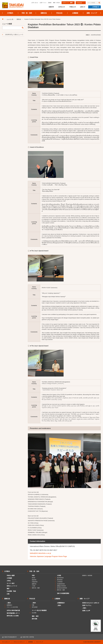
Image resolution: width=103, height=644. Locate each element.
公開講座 (75, 13)
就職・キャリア (92, 13)
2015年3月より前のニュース (14, 35)
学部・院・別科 (27, 13)
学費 (33, 605)
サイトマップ (40, 642)
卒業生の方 (73, 7)
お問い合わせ (35, 3)
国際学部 (34, 584)
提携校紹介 (10, 605)
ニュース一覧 (10, 19)
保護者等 (51, 7)
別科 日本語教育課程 (63, 593)
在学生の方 (62, 7)
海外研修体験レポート (13, 613)
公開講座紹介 (61, 603)
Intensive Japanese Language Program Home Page (48, 556)
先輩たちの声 (86, 611)
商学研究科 (60, 580)
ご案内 (9, 603)
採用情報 (30, 642)
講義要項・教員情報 (87, 575)
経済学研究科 (60, 578)
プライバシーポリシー (19, 642)
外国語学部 (35, 582)
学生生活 (59, 13)
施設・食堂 (35, 616)
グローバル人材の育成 (12, 607)
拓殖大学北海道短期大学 (11, 637)
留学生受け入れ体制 (13, 616)
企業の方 (83, 7)
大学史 (9, 581)
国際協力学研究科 (61, 586)
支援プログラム (87, 605)
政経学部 (34, 580)
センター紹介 (11, 583)
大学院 (59, 575)
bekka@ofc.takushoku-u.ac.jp (40, 553)
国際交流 (44, 13)
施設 (8, 589)
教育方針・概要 (36, 588)
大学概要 (9, 578)
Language (79, 3)
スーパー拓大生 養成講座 (39, 610)
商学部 (34, 578)
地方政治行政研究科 (62, 588)
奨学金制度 (35, 607)
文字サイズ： (68, 3)
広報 (8, 594)
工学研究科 (60, 582)
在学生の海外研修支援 (13, 610)
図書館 (50, 3)
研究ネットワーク (12, 586)
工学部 (34, 586)
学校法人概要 (11, 575)
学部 (33, 575)
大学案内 (10, 13)
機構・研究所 (56, 3)
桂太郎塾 (34, 613)
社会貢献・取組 (11, 591)
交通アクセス (43, 3)
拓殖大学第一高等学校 (28, 637)
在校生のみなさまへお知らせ (91, 603)
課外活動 (35, 619)
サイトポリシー (6, 642)
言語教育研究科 (61, 584)
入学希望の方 (96, 7)
